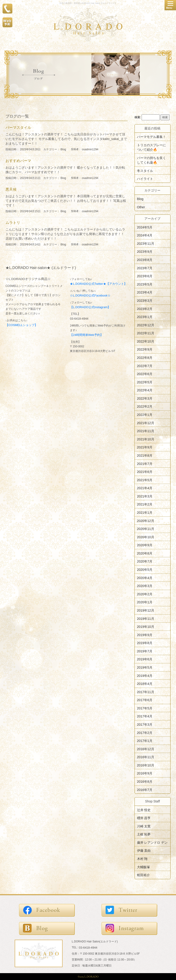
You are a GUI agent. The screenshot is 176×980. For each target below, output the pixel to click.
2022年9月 (145, 349)
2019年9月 (145, 635)
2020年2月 (145, 594)
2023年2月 (145, 309)
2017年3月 (145, 725)
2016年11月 (146, 757)
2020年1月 (145, 602)
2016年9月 (145, 773)
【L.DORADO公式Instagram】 (90, 307)
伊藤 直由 (144, 851)
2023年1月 (145, 317)
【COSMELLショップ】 (22, 325)
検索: (138, 117)
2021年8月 (145, 456)
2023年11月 (146, 243)
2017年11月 (146, 692)
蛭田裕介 (143, 875)
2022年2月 (145, 406)
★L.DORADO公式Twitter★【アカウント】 (98, 284)
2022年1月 (145, 415)
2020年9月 (145, 545)
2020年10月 (146, 537)
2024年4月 (145, 235)
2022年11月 (146, 333)
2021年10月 (146, 439)
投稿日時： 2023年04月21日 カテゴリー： (33, 178)
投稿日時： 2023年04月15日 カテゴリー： (33, 211)
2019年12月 (146, 610)
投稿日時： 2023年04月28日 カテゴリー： (33, 149)
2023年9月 (145, 252)
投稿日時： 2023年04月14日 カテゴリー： (33, 244)
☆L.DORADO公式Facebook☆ (90, 295)
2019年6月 (145, 659)
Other (141, 207)
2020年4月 (145, 578)
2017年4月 (145, 716)
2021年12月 (146, 423)
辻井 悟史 (144, 810)
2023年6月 (145, 276)
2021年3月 (145, 496)
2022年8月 (145, 358)
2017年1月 (145, 741)
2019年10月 (146, 627)
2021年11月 (146, 431)
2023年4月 (145, 292)
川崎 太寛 (144, 826)
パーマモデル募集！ (151, 137)
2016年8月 (145, 782)
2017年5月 (145, 708)
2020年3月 (145, 586)
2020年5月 (145, 570)
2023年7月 (145, 268)
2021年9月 (145, 447)
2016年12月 (146, 749)
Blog (63, 149)
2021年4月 (145, 488)
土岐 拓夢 (144, 834)
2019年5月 (145, 667)
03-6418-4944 (79, 319)
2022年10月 (146, 341)
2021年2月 (145, 504)
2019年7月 (145, 651)
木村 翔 (142, 859)
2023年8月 (145, 260)
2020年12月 (146, 521)
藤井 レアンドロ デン (152, 842)
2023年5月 (145, 284)
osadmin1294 (90, 149)
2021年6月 (145, 472)
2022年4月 (145, 390)
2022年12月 (146, 325)
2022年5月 (145, 382)
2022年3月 (145, 398)
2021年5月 (145, 480)
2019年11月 (146, 618)
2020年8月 (145, 553)
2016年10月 (146, 765)
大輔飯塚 (143, 867)
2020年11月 (146, 529)
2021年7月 (145, 464)
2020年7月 (145, 561)
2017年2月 (145, 733)
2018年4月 (145, 684)
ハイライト (145, 179)
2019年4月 (145, 675)
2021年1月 (145, 513)
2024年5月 (145, 227)
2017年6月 (145, 700)
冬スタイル (145, 170)
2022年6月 (145, 374)
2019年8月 (145, 643)
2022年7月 (145, 366)
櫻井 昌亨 (144, 818)
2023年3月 (145, 301)
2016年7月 (145, 790)
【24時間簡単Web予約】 (87, 335)
